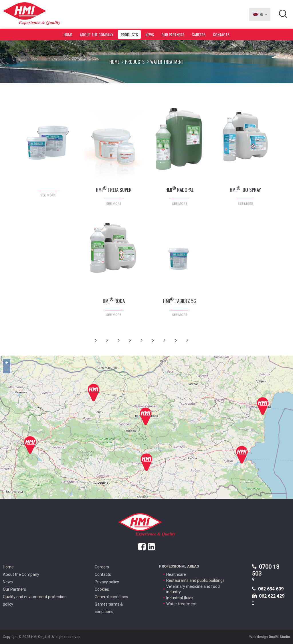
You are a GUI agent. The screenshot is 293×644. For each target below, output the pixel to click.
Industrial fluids (180, 598)
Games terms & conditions (109, 608)
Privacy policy (107, 582)
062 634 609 (268, 589)
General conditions (111, 597)
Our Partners (173, 35)
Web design (270, 637)
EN (260, 14)
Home (68, 35)
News (150, 35)
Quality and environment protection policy (35, 600)
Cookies (102, 589)
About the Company (97, 35)
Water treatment (181, 604)
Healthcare (176, 574)
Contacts (221, 35)
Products (129, 35)
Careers (199, 35)
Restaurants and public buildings (195, 580)
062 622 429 (268, 596)
